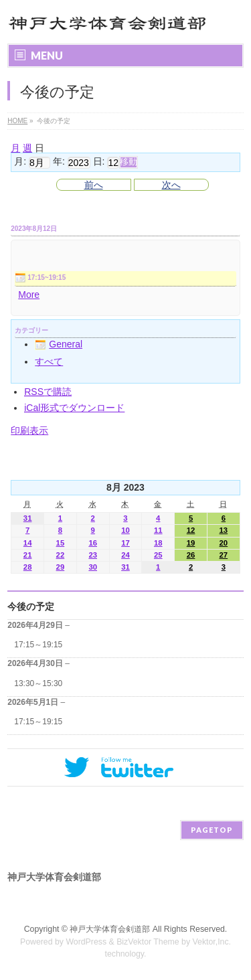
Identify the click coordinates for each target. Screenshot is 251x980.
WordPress (86, 942)
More (29, 295)
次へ (171, 185)
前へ (94, 185)
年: (59, 162)
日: (99, 162)
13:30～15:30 (38, 683)
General (59, 344)
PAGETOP (212, 830)
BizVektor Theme (148, 942)
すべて (49, 361)
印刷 (29, 430)
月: (20, 162)
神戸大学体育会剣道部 (110, 929)
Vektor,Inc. (212, 942)
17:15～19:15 (38, 645)
